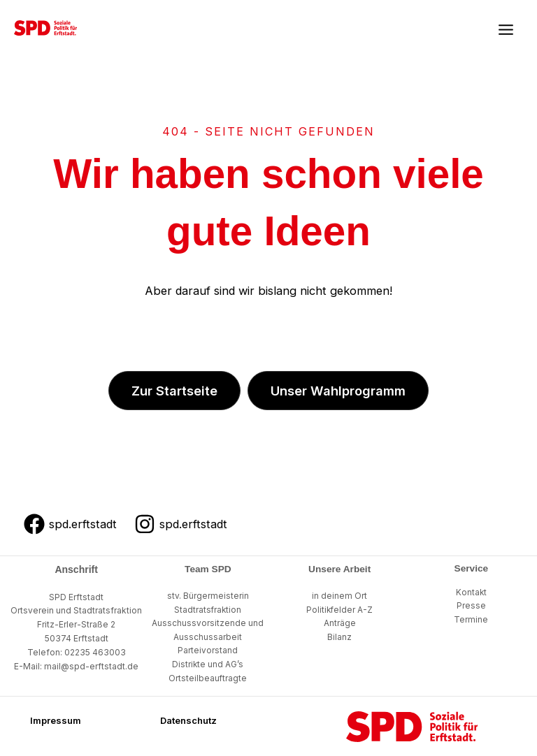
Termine (471, 620)
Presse (471, 606)
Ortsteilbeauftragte (208, 678)
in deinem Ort (339, 596)
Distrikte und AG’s (208, 664)
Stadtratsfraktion (208, 610)
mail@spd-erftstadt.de (91, 666)
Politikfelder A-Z (339, 610)
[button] (174, 391)
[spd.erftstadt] (70, 524)
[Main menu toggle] (506, 30)
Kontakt (471, 593)
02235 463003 (95, 652)
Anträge (340, 623)
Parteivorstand (208, 650)
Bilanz (339, 637)
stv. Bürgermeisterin (208, 596)
